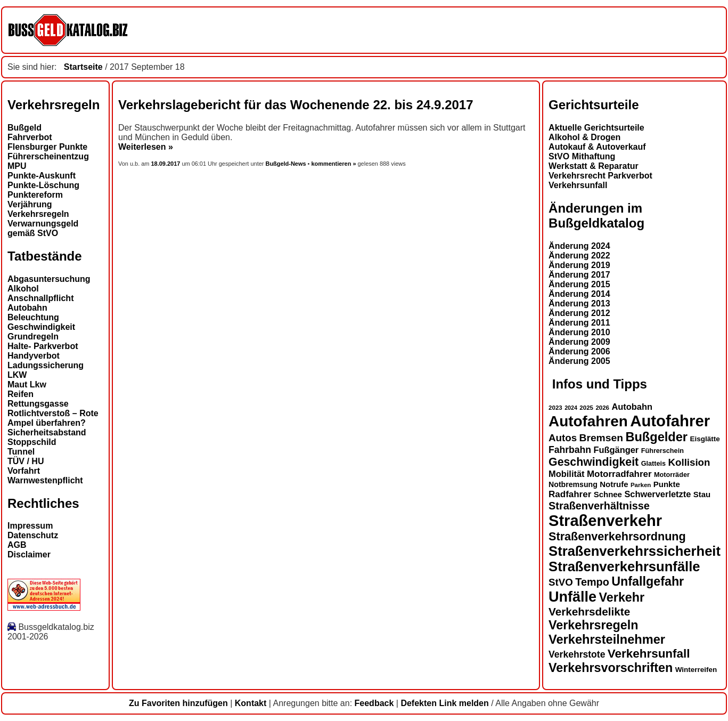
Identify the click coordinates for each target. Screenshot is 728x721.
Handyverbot (34, 356)
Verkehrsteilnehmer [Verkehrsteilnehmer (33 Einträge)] (607, 639)
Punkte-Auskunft (42, 176)
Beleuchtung (33, 317)
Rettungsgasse (38, 404)
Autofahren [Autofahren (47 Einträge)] (588, 421)
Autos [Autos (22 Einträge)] (563, 438)
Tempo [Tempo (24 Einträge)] (592, 582)
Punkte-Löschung (43, 185)
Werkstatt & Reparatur (594, 166)
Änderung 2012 (579, 313)
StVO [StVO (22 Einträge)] (561, 582)
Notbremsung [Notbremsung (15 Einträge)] (573, 484)
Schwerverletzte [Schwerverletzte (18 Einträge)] (657, 494)
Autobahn (27, 308)
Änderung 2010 (579, 332)
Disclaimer (29, 554)
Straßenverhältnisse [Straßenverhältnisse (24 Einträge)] (599, 506)
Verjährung (30, 204)
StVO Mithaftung (582, 156)
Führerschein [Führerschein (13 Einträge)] (662, 451)
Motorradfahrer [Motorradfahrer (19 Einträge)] (619, 474)
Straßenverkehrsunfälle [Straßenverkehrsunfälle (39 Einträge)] (624, 566)
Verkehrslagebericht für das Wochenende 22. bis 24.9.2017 (296, 105)
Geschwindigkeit (41, 327)
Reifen (21, 394)
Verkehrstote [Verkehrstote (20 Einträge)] (577, 654)
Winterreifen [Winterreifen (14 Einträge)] (696, 670)
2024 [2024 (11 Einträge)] (571, 408)
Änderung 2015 (579, 284)
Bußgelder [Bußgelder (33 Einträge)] (656, 437)
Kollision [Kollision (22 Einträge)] (689, 462)
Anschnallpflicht (40, 298)
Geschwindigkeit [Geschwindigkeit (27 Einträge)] (594, 462)
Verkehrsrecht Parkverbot (600, 176)
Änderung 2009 (579, 342)
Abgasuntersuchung (49, 279)
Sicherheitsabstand (47, 432)
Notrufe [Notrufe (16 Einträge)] (614, 484)
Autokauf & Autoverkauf (597, 147)
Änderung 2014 (579, 294)
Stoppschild (32, 442)
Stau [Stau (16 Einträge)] (702, 494)
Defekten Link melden (444, 703)
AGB (17, 545)
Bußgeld (24, 128)
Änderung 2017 (579, 275)
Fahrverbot (30, 137)
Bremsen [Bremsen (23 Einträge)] (601, 438)
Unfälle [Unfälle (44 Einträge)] (572, 597)
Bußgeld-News (285, 164)
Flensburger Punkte (47, 147)
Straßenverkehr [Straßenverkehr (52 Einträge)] (605, 521)
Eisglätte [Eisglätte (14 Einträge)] (705, 439)
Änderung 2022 (579, 256)
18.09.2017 (167, 164)
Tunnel (21, 452)
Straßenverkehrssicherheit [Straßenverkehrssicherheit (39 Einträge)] (635, 551)
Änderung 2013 (579, 303)
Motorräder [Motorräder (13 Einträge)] (672, 475)
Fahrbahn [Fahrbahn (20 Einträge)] (570, 450)
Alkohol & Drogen (584, 137)
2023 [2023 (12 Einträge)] (555, 408)
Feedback (374, 703)
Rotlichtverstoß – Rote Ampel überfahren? (53, 418)
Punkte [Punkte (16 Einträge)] (667, 484)
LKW (17, 375)
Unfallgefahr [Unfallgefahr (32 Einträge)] (648, 581)
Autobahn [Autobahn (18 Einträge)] (632, 407)
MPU (17, 166)
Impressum (30, 526)
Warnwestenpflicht (45, 480)
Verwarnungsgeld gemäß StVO (43, 228)
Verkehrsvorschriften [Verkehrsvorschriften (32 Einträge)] (611, 668)
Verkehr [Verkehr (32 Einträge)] (622, 597)
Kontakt (251, 703)
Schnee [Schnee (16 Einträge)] (608, 494)
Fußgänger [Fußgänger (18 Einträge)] (616, 450)
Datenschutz (33, 535)
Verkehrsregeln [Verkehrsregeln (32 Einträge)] (593, 625)
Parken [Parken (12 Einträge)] (641, 485)
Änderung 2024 (579, 246)
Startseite (83, 67)
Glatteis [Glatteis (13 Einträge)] (653, 464)
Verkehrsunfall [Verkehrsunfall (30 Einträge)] (649, 654)
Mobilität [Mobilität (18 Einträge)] (566, 474)
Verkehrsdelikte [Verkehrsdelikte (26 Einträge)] (589, 611)
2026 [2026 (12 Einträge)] (602, 408)
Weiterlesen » (146, 147)
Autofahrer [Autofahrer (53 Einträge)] (670, 421)
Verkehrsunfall (578, 185)
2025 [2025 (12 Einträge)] (586, 408)
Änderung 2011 (579, 323)
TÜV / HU (26, 461)
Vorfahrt (24, 471)
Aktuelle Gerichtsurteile (596, 128)
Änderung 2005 (579, 361)
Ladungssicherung (46, 365)
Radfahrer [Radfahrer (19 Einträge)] (570, 494)
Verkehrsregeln (38, 214)
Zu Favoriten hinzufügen (178, 703)
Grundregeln (33, 337)
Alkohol (23, 289)
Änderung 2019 (579, 265)
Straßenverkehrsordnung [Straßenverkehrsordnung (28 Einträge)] (617, 536)
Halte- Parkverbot (43, 346)
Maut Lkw (27, 384)
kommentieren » (333, 164)
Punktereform (35, 195)
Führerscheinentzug (48, 156)
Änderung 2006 (579, 351)
